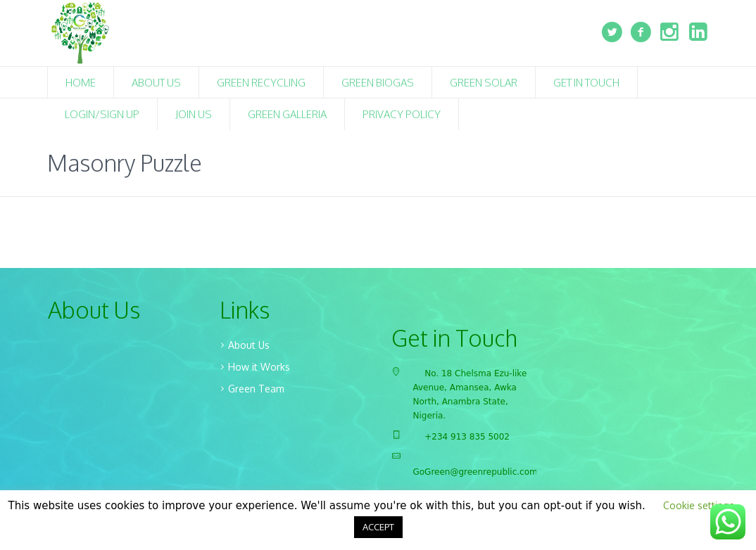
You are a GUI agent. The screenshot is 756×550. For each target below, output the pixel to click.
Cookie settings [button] (699, 505)
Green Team (256, 389)
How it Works (259, 367)
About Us (249, 345)
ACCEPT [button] (378, 527)
